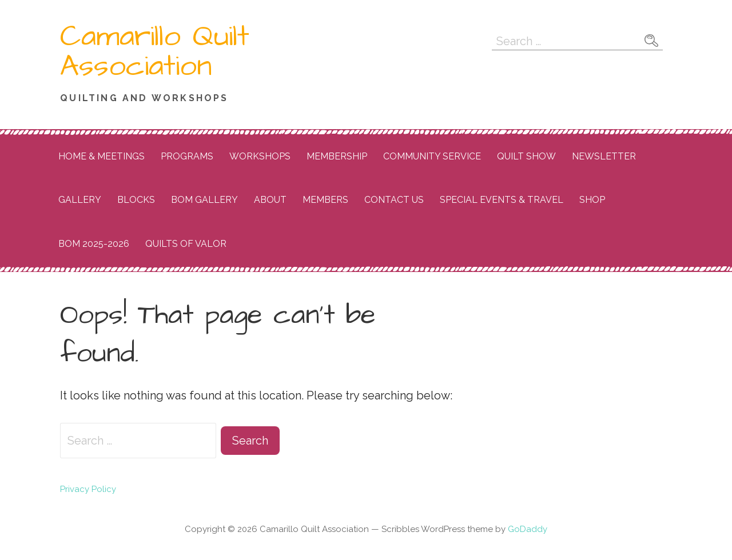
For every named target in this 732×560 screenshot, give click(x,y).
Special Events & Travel (502, 200)
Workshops (260, 156)
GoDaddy (528, 529)
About (270, 200)
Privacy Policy (88, 489)
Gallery (80, 200)
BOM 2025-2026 (94, 244)
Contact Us (394, 200)
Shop (592, 200)
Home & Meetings (102, 156)
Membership (337, 156)
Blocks (136, 200)
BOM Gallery (204, 200)
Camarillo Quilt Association (155, 51)
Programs (187, 156)
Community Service (432, 156)
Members (325, 200)
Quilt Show (526, 156)
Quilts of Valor (186, 244)
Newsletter (604, 156)
